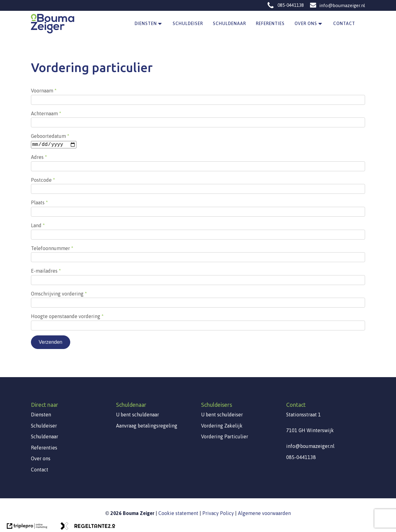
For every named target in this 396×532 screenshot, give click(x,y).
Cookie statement (178, 513)
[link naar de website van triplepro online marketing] (27, 528)
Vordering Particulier (225, 436)
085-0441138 (291, 5)
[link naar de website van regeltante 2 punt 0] (87, 528)
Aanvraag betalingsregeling (147, 425)
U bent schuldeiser (222, 414)
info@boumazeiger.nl (342, 5)
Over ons (309, 24)
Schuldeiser (188, 23)
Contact (344, 23)
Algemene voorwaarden (264, 513)
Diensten (149, 24)
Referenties (270, 23)
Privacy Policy (218, 513)
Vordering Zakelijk (222, 425)
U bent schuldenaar (138, 414)
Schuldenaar (229, 23)
